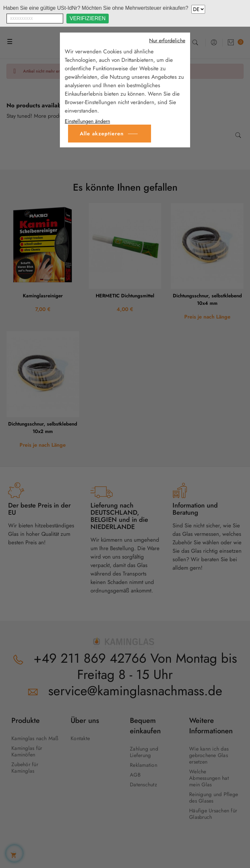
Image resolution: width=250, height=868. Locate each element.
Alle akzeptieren (102, 134)
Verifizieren (88, 18)
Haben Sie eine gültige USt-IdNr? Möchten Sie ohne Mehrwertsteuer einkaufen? (96, 8)
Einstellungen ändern (87, 121)
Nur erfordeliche (167, 41)
